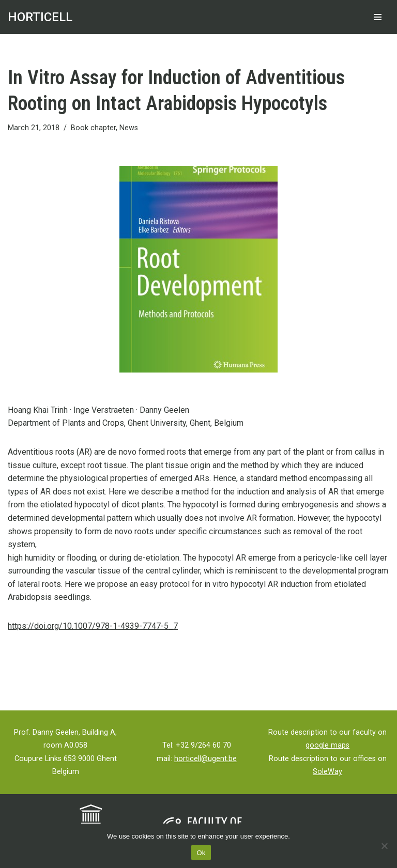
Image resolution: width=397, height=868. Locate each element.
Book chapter (93, 128)
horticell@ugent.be (205, 759)
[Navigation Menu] (378, 17)
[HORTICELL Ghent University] (40, 17)
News (129, 128)
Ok (201, 853)
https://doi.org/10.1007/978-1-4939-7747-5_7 (93, 626)
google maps (327, 745)
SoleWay (327, 772)
